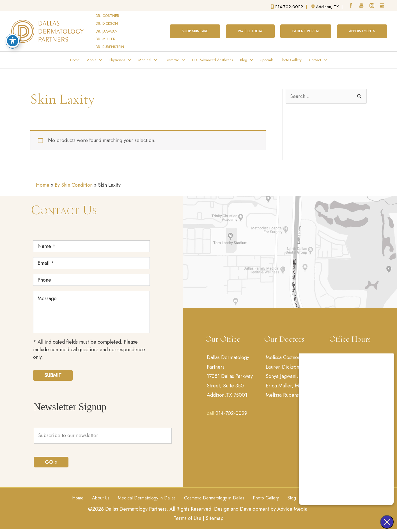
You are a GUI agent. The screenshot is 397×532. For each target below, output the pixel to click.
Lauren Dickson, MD (288, 367)
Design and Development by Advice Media (261, 509)
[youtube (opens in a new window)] (362, 6)
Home (43, 185)
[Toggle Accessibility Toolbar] (13, 41)
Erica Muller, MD (284, 386)
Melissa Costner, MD (288, 357)
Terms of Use (188, 518)
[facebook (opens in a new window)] (352, 6)
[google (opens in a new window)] (383, 6)
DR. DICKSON (107, 23)
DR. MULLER (105, 39)
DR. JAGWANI (107, 31)
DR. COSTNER (107, 16)
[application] (99, 60)
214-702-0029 (231, 413)
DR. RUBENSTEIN (110, 47)
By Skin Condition (74, 185)
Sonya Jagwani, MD (287, 376)
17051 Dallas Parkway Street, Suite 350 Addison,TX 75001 (230, 386)
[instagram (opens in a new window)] (372, 6)
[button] (195, 31)
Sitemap (215, 518)
